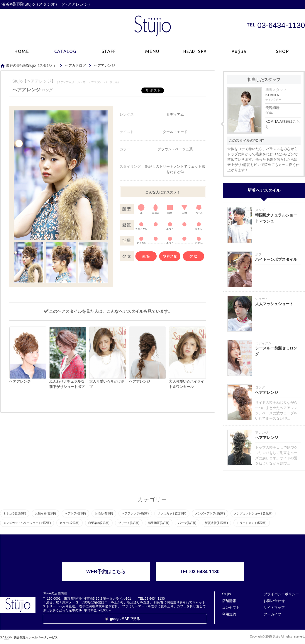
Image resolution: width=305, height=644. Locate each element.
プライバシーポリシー (281, 594)
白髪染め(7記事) (99, 523)
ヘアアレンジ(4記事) (135, 513)
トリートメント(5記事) (252, 523)
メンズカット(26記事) (172, 513)
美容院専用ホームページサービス (29, 637)
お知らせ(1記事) (45, 513)
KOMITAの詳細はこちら (283, 124)
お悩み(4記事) (104, 513)
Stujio (226, 594)
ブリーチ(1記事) (129, 523)
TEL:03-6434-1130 (200, 572)
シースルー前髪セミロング (276, 351)
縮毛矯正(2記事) (159, 523)
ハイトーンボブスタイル (276, 259)
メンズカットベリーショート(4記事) (27, 523)
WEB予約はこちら (106, 572)
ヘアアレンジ (267, 392)
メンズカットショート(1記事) (253, 513)
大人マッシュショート (274, 304)
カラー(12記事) (70, 523)
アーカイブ (272, 614)
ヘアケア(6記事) (75, 513)
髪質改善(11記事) (216, 523)
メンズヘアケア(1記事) (210, 513)
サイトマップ (274, 608)
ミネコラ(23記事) (15, 513)
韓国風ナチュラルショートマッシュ (276, 218)
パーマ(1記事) (187, 523)
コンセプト (231, 608)
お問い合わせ (274, 601)
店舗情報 (229, 601)
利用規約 (229, 614)
